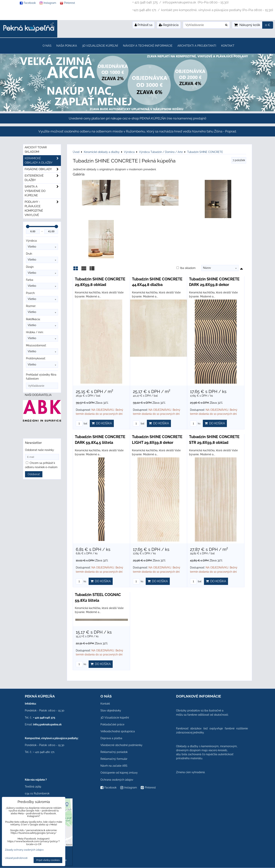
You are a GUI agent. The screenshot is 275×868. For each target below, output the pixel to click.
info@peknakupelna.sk (47, 724)
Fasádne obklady (43, 169)
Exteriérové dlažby (43, 178)
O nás (47, 46)
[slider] (28, 227)
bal (82, 423)
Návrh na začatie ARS (114, 766)
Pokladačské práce (112, 724)
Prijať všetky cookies (48, 860)
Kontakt (228, 46)
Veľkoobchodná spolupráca (118, 731)
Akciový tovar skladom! (36, 150)
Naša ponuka (67, 46)
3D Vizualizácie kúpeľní (100, 46)
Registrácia (169, 25)
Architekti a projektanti (197, 46)
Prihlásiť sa (144, 25)
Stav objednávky (111, 710)
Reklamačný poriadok (114, 752)
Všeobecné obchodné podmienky (121, 745)
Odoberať (34, 474)
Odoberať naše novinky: (40, 450)
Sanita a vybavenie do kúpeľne (43, 191)
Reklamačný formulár (114, 759)
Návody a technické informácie (148, 46)
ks (195, 423)
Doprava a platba (111, 738)
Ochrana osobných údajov (117, 780)
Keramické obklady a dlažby (43, 161)
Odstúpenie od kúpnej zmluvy (119, 773)
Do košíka (102, 423)
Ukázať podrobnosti (16, 858)
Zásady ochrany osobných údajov (24, 850)
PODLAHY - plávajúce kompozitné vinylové (43, 209)
